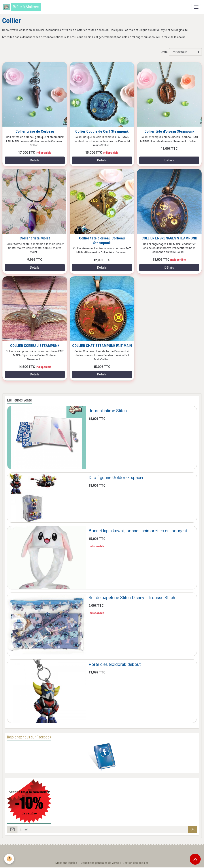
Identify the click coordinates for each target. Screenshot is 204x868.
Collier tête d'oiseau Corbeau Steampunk (102, 240)
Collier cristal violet (35, 238)
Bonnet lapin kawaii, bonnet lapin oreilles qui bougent (138, 531)
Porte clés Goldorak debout (115, 664)
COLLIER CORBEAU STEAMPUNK (35, 346)
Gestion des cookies (136, 863)
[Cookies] (9, 859)
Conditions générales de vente (100, 863)
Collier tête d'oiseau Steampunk (169, 131)
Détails (35, 160)
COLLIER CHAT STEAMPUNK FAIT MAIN (102, 346)
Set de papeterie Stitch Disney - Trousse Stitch (132, 598)
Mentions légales (66, 863)
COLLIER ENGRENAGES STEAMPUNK (169, 238)
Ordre (164, 52)
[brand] (22, 7)
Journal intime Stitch (108, 411)
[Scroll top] (195, 859)
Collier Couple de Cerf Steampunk (102, 131)
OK (193, 829)
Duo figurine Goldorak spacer (116, 478)
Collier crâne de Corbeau (35, 131)
